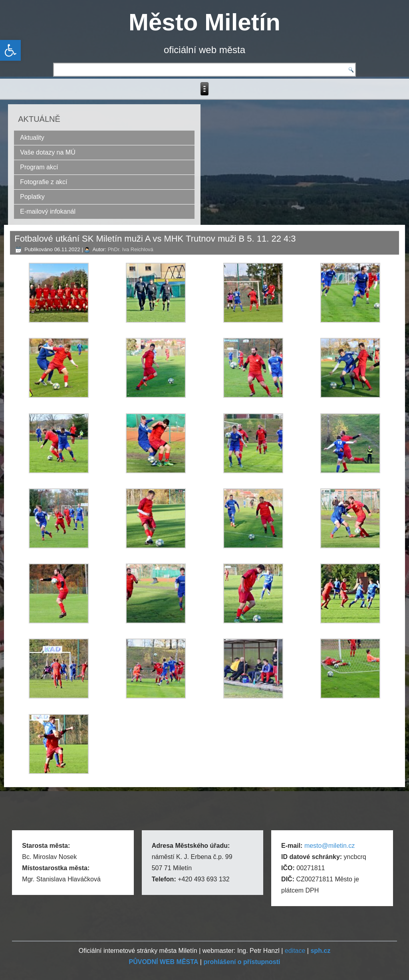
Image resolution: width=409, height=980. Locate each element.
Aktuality (32, 138)
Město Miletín (204, 22)
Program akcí (39, 167)
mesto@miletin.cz (330, 846)
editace (295, 951)
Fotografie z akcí (44, 182)
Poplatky (32, 197)
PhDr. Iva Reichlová (131, 249)
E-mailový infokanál (48, 211)
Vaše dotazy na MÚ (48, 152)
